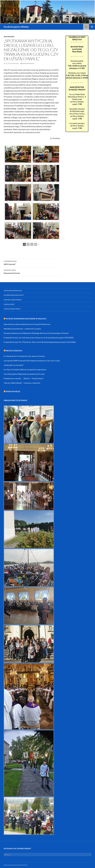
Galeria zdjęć (9, 304)
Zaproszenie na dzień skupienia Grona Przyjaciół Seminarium (27, 324)
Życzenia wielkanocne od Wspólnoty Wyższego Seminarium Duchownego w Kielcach (36, 333)
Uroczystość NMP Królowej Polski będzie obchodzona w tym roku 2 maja (32, 361)
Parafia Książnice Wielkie (16, 27)
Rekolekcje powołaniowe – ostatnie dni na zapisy (22, 329)
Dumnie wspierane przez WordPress (16, 865)
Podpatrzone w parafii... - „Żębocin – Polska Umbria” (24, 378)
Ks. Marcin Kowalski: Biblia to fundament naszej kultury (25, 370)
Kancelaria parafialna (13, 291)
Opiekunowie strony (12, 309)
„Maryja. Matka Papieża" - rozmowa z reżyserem (22, 383)
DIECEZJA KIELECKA (14, 351)
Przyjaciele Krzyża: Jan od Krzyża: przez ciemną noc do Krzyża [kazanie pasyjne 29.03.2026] (39, 338)
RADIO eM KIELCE (13, 391)
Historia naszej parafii (13, 300)
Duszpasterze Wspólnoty (14, 295)
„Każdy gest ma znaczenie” (14, 365)
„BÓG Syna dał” (32, 263)
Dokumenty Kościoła (32, 271)
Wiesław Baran (28, 63)
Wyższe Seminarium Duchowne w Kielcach (26, 319)
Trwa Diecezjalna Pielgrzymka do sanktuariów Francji (24, 374)
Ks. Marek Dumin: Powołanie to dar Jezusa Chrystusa (24, 356)
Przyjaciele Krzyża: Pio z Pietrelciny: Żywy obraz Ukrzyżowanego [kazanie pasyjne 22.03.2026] (40, 342)
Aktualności (9, 37)
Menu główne (92, 27)
